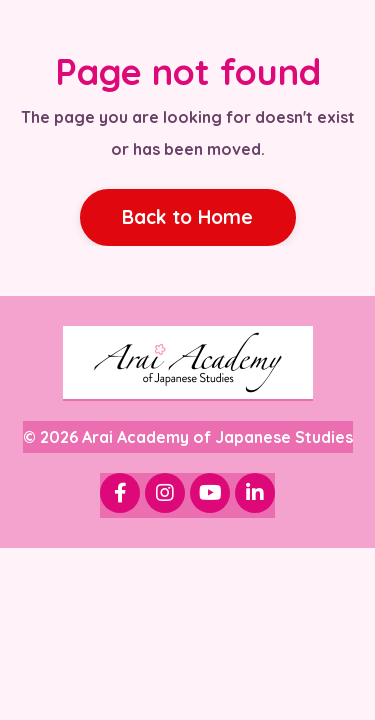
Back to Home (188, 217)
